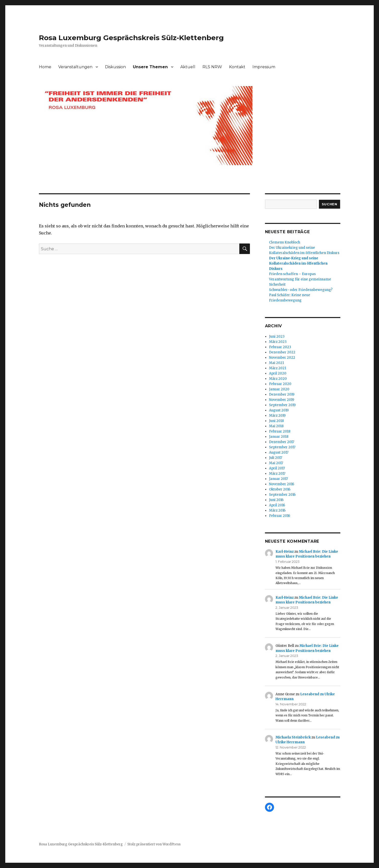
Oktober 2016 (280, 489)
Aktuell (188, 67)
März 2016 (277, 510)
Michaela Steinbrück (293, 737)
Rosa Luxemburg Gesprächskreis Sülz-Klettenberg (131, 38)
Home (45, 67)
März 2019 (277, 416)
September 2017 (282, 447)
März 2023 (278, 342)
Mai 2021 (276, 363)
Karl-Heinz (285, 552)
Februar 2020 (280, 384)
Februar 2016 (280, 516)
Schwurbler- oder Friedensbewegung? (301, 290)
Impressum (264, 67)
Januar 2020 (279, 389)
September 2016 (282, 495)
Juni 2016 (276, 500)
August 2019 (279, 410)
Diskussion (115, 67)
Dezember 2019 (282, 394)
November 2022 (282, 358)
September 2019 (282, 405)
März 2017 (277, 474)
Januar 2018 (279, 437)
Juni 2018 (276, 421)
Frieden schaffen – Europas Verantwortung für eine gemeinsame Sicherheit (300, 279)
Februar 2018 (280, 431)
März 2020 (278, 379)
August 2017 (279, 452)
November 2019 (282, 400)
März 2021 (278, 368)
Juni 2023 (277, 336)
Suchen (330, 204)
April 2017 (277, 468)
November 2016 (282, 484)
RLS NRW (212, 67)
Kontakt (237, 67)
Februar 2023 (280, 347)
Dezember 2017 (282, 442)
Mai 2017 (276, 463)
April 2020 (278, 373)
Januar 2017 (278, 479)
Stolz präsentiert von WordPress (154, 844)
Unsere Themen (150, 67)
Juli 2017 (276, 458)
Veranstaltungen (75, 67)
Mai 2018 (276, 426)
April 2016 (277, 505)
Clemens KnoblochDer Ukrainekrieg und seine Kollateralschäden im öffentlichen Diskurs (304, 248)
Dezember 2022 (282, 352)
